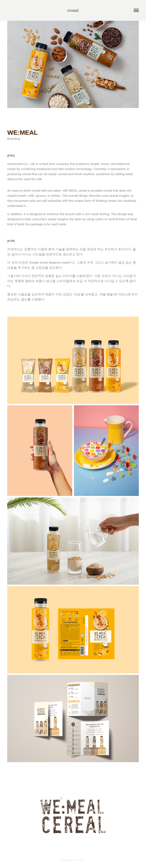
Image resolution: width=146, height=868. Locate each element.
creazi (73, 10)
